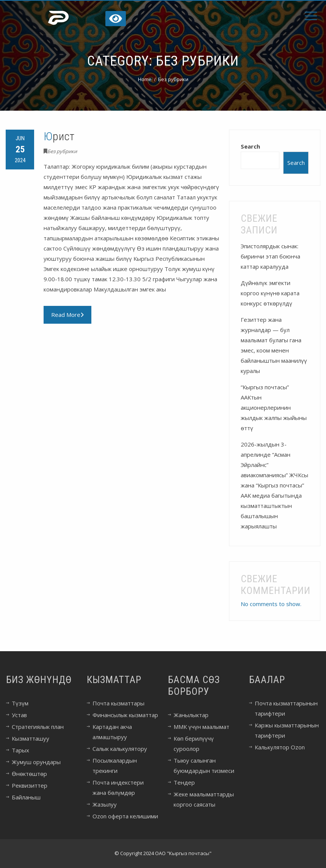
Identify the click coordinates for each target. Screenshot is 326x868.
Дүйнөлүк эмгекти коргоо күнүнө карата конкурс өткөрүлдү (270, 293)
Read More (67, 315)
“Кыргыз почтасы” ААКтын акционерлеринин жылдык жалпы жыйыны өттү (274, 407)
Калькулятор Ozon (280, 747)
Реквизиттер (30, 785)
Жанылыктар (191, 715)
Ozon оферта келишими (125, 816)
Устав (19, 715)
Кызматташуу (31, 738)
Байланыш (26, 797)
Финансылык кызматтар (125, 715)
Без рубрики (62, 151)
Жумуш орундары (36, 762)
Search (250, 146)
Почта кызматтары (118, 703)
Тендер (184, 782)
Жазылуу (105, 804)
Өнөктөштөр (29, 774)
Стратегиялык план (38, 727)
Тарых (20, 750)
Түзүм (20, 703)
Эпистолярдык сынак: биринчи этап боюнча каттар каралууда (270, 256)
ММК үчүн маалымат (201, 727)
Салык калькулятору (120, 749)
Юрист (59, 136)
